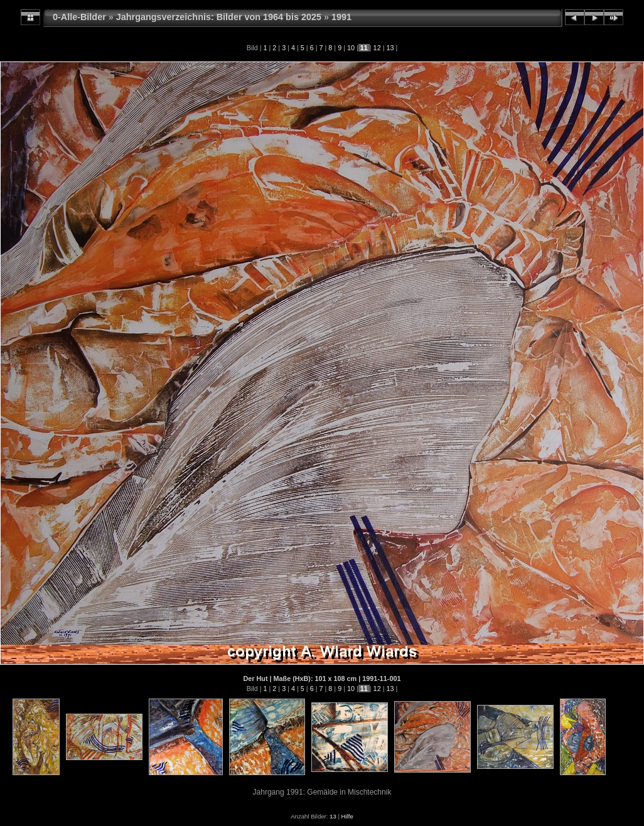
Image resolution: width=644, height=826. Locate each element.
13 (390, 48)
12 (377, 48)
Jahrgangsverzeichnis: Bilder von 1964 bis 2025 (219, 17)
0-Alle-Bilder (79, 17)
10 (351, 48)
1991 (341, 17)
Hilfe (347, 816)
